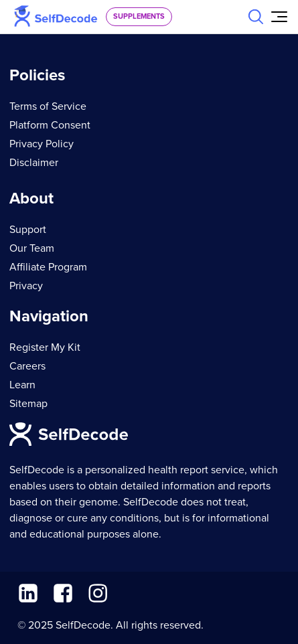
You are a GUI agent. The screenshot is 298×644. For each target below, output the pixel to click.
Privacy (26, 286)
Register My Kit (45, 347)
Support (28, 230)
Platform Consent (50, 125)
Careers (27, 366)
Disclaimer (34, 163)
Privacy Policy (42, 144)
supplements (139, 16)
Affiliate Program (48, 267)
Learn (22, 385)
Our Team (32, 248)
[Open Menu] (279, 17)
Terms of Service (48, 106)
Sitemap (28, 404)
